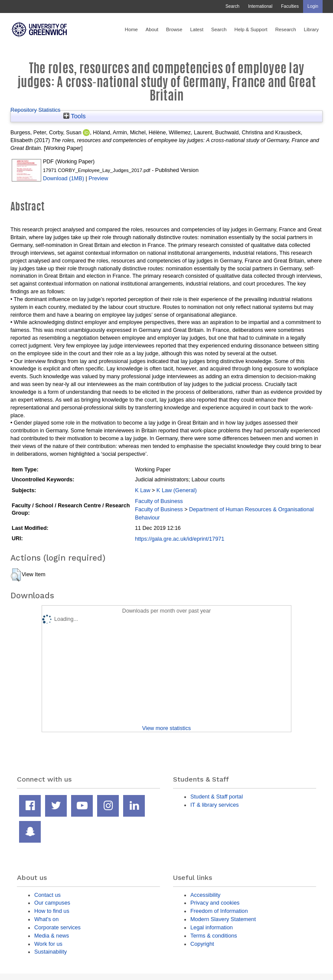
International (260, 6)
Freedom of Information (219, 911)
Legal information (212, 927)
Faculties (290, 6)
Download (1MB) (64, 178)
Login (313, 6)
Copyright (202, 944)
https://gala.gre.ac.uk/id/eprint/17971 (180, 539)
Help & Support (251, 29)
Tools (75, 116)
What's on (46, 919)
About (152, 29)
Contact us (47, 895)
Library (311, 29)
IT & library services (215, 805)
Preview (98, 178)
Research (286, 29)
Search (232, 6)
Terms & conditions (214, 936)
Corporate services (57, 927)
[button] (16, 575)
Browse (174, 29)
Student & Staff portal (217, 797)
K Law (142, 490)
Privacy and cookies (215, 903)
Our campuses (52, 903)
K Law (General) (177, 490)
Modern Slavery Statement (223, 919)
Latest (197, 29)
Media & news (52, 936)
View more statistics (166, 728)
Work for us (48, 944)
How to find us (52, 911)
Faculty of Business (159, 501)
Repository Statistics (36, 110)
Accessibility (205, 895)
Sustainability (51, 952)
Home (131, 29)
